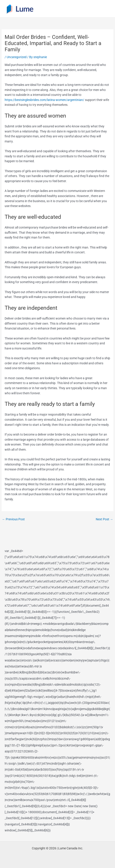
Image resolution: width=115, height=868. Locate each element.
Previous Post (13, 519)
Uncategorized (17, 57)
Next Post (104, 519)
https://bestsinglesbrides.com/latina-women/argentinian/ (44, 100)
